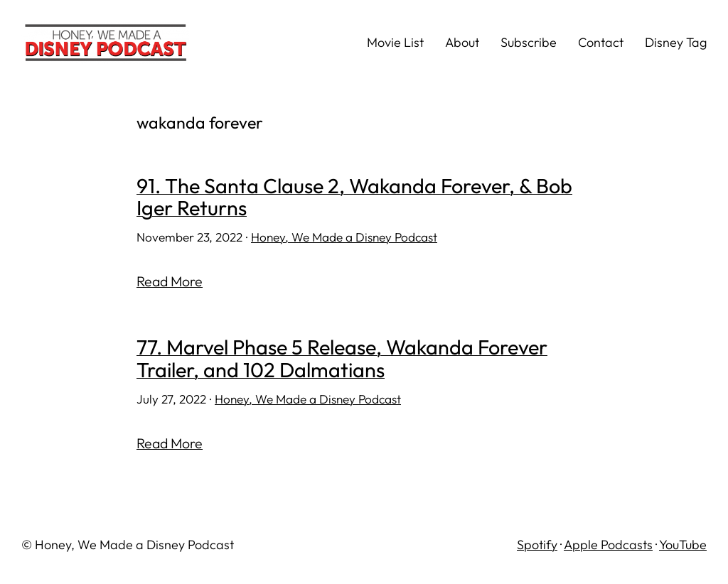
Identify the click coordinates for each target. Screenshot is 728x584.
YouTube (683, 545)
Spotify (537, 545)
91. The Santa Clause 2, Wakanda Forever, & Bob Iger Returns (354, 197)
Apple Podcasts (608, 545)
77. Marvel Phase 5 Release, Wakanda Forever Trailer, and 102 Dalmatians (342, 358)
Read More (170, 281)
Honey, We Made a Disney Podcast (344, 237)
